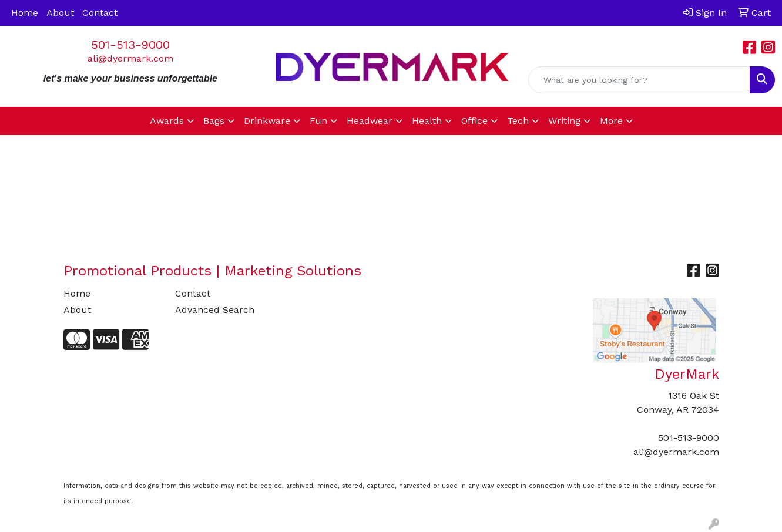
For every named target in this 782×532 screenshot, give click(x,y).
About (60, 13)
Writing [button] (564, 121)
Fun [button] (318, 121)
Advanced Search (215, 310)
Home (25, 13)
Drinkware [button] (267, 121)
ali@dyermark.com (130, 58)
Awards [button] (167, 121)
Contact (100, 13)
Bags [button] (214, 121)
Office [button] (474, 121)
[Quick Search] (639, 80)
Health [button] (427, 121)
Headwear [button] (370, 121)
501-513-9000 (130, 45)
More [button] (611, 121)
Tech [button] (518, 121)
